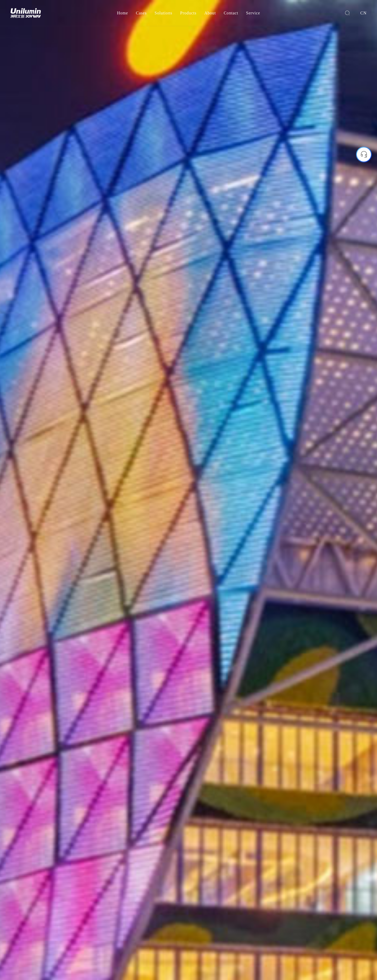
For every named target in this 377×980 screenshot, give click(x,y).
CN (363, 13)
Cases (141, 13)
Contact (231, 13)
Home (123, 13)
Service (253, 13)
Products (188, 13)
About (210, 13)
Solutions (163, 13)
